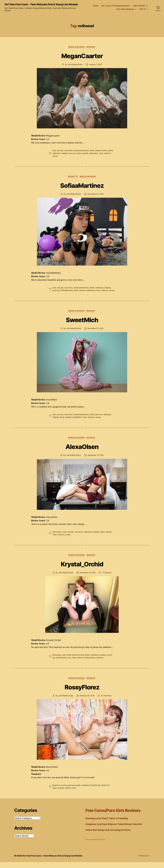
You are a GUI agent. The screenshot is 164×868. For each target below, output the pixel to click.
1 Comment (107, 579)
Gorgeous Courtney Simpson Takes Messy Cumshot (115, 830)
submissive (94, 156)
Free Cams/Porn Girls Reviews (116, 816)
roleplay (65, 156)
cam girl (60, 153)
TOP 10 (142, 10)
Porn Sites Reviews (125, 10)
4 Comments (106, 702)
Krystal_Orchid (82, 570)
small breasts (61, 663)
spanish (86, 156)
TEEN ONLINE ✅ (140, 7)
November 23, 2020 (96, 334)
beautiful (56, 791)
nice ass (64, 791)
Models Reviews (77, 50)
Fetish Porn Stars (88, 845)
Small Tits (106, 791)
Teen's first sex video (102, 845)
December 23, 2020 (96, 197)
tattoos (68, 794)
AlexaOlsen (82, 452)
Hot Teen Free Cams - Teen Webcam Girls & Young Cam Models (39, 6)
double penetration (81, 153)
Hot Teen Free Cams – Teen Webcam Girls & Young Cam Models (53, 862)
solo (70, 663)
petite (111, 153)
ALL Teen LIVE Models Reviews (115, 7)
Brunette (73, 180)
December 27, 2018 (87, 579)
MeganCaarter (82, 59)
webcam (109, 156)
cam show (68, 153)
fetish (93, 153)
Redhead (91, 50)
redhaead (56, 156)
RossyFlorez (82, 693)
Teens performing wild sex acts (95, 845)
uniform (81, 663)
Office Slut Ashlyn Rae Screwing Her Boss (109, 836)
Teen (102, 156)
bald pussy (57, 661)
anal (54, 153)
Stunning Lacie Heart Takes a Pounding (107, 824)
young (55, 159)
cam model (67, 661)
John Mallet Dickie (75, 68)
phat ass (99, 420)
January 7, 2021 (96, 68)
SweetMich (82, 325)
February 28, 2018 (87, 702)
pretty (79, 791)
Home (96, 7)
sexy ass (73, 156)
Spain (79, 156)
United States (90, 663)
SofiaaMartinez (82, 188)
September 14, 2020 (96, 461)
